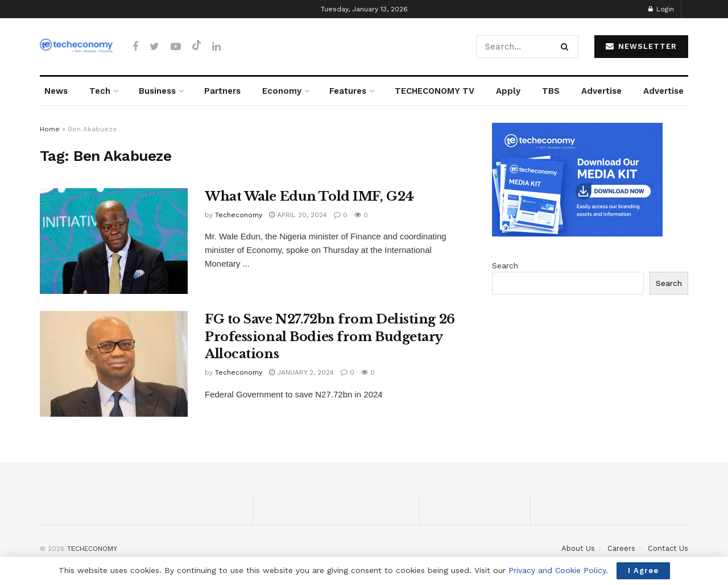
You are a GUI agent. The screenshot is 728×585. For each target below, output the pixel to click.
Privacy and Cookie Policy (557, 570)
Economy (282, 91)
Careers (621, 548)
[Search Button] (567, 47)
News (56, 91)
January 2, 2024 (301, 372)
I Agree (643, 571)
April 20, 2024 (298, 215)
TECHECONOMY (92, 549)
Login (661, 9)
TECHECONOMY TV (435, 91)
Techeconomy (239, 215)
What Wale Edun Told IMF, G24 (309, 196)
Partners (222, 91)
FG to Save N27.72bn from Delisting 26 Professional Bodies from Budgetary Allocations (330, 337)
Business (157, 91)
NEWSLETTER (641, 46)
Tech (100, 91)
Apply (508, 91)
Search (505, 265)
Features (348, 91)
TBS (551, 91)
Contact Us (668, 548)
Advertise (601, 91)
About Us (578, 548)
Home (50, 129)
